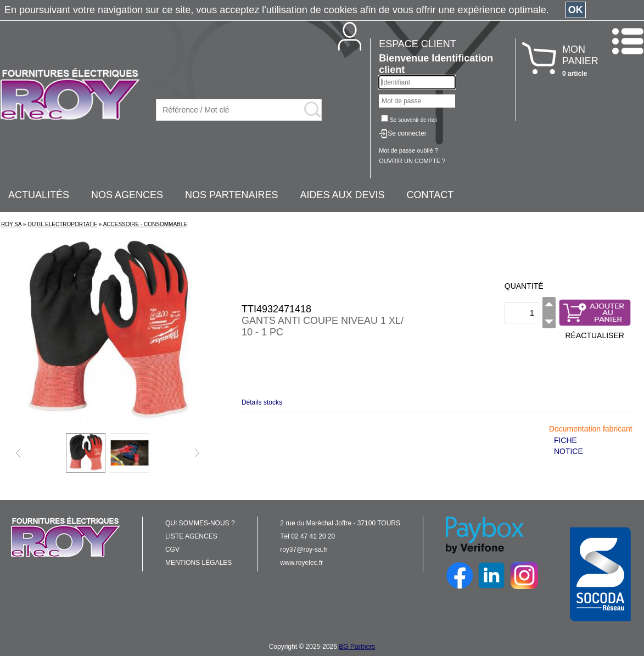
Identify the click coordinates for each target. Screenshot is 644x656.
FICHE (565, 440)
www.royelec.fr (301, 563)
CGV (172, 550)
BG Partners (357, 647)
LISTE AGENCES (191, 536)
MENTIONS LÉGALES (198, 563)
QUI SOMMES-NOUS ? (200, 523)
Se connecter (407, 133)
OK (576, 10)
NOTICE (569, 451)
